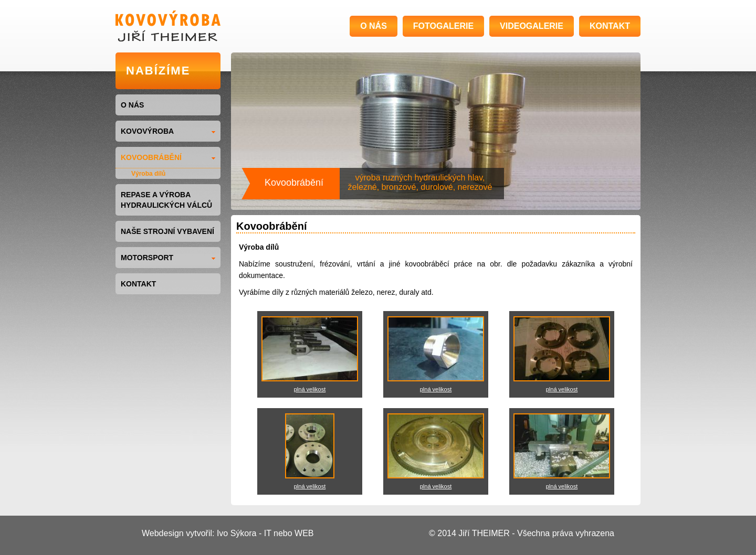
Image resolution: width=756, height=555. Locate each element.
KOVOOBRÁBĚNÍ (168, 157)
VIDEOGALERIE (532, 26)
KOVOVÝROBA (168, 131)
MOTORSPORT (168, 258)
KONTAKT (610, 26)
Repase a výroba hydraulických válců (166, 200)
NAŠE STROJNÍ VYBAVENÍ (167, 231)
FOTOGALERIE (443, 26)
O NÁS (374, 26)
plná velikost (310, 389)
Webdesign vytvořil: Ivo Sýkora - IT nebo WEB (228, 533)
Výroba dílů (148, 174)
